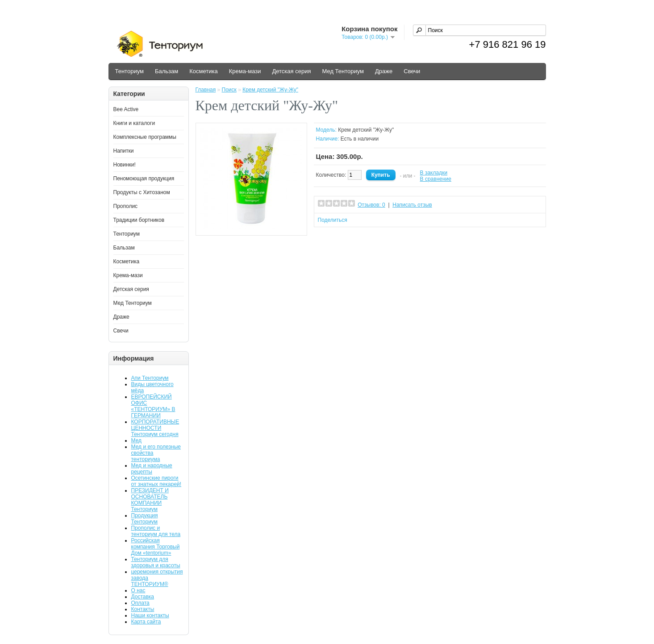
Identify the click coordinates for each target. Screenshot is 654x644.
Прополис (126, 206)
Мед (137, 440)
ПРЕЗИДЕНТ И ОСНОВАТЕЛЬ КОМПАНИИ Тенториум (150, 500)
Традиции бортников (139, 220)
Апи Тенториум (150, 378)
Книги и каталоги (134, 123)
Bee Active (126, 109)
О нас (138, 590)
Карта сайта (146, 622)
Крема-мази (245, 71)
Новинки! (125, 165)
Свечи (412, 71)
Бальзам (167, 71)
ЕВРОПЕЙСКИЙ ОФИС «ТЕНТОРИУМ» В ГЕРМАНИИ (153, 406)
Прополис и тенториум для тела (156, 531)
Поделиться (333, 220)
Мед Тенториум (343, 71)
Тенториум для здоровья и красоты (156, 562)
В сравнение (436, 179)
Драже (384, 71)
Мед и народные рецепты (152, 469)
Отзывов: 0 (371, 205)
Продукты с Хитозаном (142, 192)
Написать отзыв (412, 205)
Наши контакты (150, 615)
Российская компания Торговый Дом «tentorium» (156, 547)
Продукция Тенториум (145, 519)
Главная (206, 90)
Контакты (143, 609)
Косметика (203, 71)
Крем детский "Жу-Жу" (270, 90)
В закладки (434, 173)
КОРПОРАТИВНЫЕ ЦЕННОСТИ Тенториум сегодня (155, 428)
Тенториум (129, 71)
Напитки (124, 151)
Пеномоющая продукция (144, 179)
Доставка (143, 597)
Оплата (140, 603)
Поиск (229, 90)
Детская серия (291, 71)
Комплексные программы (145, 137)
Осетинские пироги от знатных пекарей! (156, 481)
